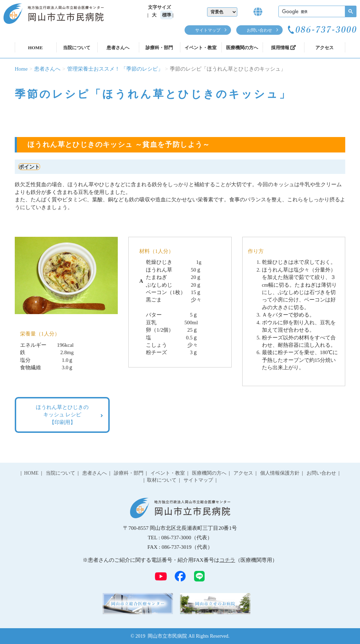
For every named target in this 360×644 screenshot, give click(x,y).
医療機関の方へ (242, 48)
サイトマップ (208, 30)
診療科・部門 (159, 48)
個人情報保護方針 (280, 473)
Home (21, 69)
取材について (162, 480)
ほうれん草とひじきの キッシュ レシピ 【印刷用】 (62, 415)
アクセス (324, 48)
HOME (36, 48)
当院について (77, 48)
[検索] (317, 12)
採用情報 (283, 48)
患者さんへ (118, 48)
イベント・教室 (201, 48)
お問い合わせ (259, 30)
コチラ (227, 560)
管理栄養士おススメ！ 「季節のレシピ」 (115, 69)
